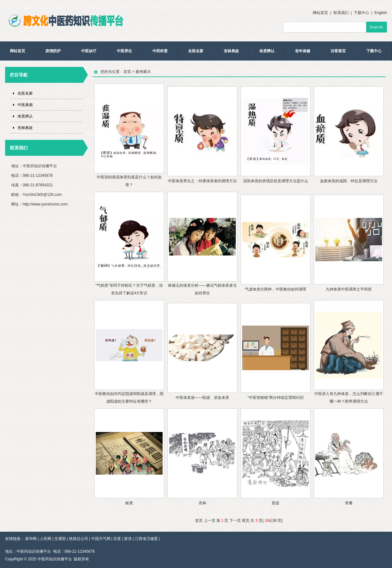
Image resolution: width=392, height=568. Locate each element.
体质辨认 (267, 51)
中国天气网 (101, 539)
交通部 (60, 539)
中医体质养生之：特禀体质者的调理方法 (202, 181)
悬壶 (276, 503)
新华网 (31, 539)
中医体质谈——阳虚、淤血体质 (202, 398)
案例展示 (143, 72)
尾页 (246, 521)
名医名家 (196, 51)
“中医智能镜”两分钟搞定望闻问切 (276, 398)
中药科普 (160, 51)
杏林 (202, 503)
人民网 (45, 539)
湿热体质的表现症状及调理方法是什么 (276, 181)
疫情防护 (53, 51)
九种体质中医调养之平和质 (349, 289)
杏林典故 (231, 51)
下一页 (235, 521)
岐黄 (129, 503)
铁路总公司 (79, 539)
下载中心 (361, 13)
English (381, 13)
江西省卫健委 (146, 539)
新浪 (128, 539)
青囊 (349, 503)
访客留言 (338, 51)
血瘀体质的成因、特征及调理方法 (349, 181)
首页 (127, 72)
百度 (117, 539)
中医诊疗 (89, 51)
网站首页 (320, 13)
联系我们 (341, 13)
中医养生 (124, 51)
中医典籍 (25, 105)
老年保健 (303, 51)
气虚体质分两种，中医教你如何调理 (276, 289)
